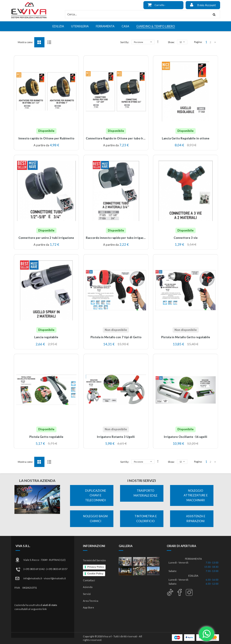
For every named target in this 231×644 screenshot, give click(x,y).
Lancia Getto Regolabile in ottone (186, 138)
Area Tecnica (91, 601)
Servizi (87, 594)
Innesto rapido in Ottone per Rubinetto (46, 138)
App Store (88, 607)
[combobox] (137, 14)
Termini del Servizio (94, 560)
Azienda (88, 587)
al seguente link (37, 609)
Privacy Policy (96, 567)
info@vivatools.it (33, 578)
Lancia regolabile (46, 337)
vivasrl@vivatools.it (55, 578)
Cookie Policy (95, 574)
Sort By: (125, 42)
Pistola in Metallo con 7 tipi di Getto (116, 337)
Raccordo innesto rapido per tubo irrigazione (118, 238)
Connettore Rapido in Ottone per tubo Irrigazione (121, 138)
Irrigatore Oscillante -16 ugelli (186, 437)
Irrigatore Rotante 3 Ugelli (116, 437)
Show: (171, 42)
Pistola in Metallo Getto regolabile (186, 337)
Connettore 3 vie (186, 238)
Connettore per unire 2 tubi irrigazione (46, 238)
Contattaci (89, 580)
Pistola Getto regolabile (46, 437)
